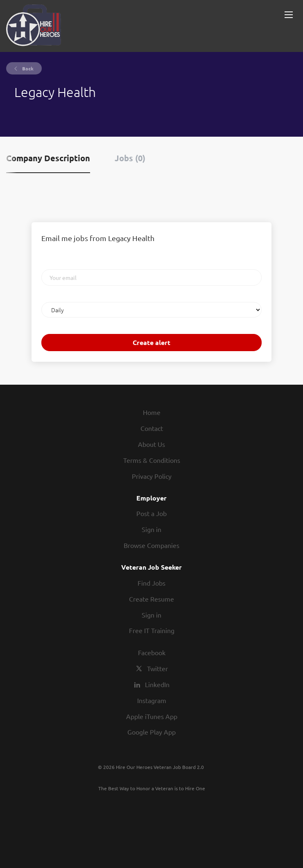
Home (152, 412)
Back (27, 68)
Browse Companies (151, 545)
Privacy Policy (152, 476)
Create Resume (151, 599)
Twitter (157, 668)
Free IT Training (152, 630)
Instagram (152, 700)
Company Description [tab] (48, 158)
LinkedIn (157, 684)
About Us (151, 444)
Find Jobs (151, 583)
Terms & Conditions (152, 460)
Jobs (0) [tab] (130, 158)
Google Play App (151, 732)
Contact (152, 428)
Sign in (151, 529)
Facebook (152, 652)
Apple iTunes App (152, 716)
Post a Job (151, 513)
